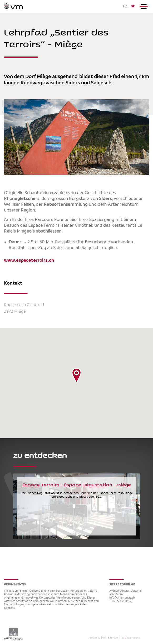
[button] (76, 375)
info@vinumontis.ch (122, 598)
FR (125, 6)
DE (133, 6)
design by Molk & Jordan (104, 638)
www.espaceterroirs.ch (29, 260)
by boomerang (131, 638)
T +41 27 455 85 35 (121, 601)
